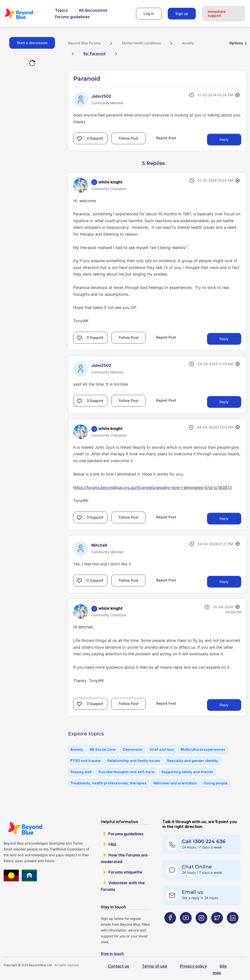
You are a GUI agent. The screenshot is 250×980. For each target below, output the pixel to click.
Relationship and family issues (134, 761)
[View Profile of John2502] (101, 96)
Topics (61, 10)
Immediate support (217, 14)
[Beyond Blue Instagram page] (201, 928)
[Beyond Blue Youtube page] (186, 928)
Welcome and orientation (175, 783)
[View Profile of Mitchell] (99, 545)
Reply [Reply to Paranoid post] (224, 139)
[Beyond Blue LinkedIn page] (233, 928)
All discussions (93, 10)
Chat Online (197, 867)
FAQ (112, 844)
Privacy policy (193, 966)
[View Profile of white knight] (110, 182)
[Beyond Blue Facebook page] (170, 928)
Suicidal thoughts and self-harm (126, 772)
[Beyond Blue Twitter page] (217, 928)
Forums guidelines (72, 17)
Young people (216, 783)
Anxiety (188, 43)
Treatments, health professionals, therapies (108, 783)
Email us (193, 892)
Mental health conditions (141, 43)
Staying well (81, 772)
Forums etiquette (125, 872)
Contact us (119, 966)
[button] (79, 138)
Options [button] (236, 43)
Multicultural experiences (203, 749)
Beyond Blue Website (25, 828)
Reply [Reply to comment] (224, 339)
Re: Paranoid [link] (94, 53)
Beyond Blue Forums (26, 14)
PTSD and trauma (85, 761)
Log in (149, 14)
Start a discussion (32, 43)
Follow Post (129, 138)
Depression (133, 749)
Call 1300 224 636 (204, 841)
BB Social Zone (103, 749)
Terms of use (155, 966)
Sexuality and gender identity (193, 761)
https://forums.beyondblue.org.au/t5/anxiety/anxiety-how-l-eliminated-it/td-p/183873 (152, 487)
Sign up (182, 14)
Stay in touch (112, 954)
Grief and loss (162, 749)
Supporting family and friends (187, 772)
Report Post (166, 138)
